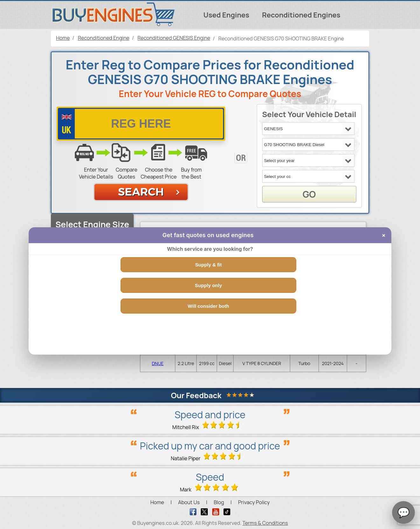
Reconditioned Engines (301, 15)
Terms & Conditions (265, 523)
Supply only (208, 285)
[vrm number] (141, 124)
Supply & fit (208, 265)
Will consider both (208, 306)
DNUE (158, 363)
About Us (189, 502)
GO (309, 194)
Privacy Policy (254, 502)
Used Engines (226, 15)
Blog (219, 502)
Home (157, 502)
